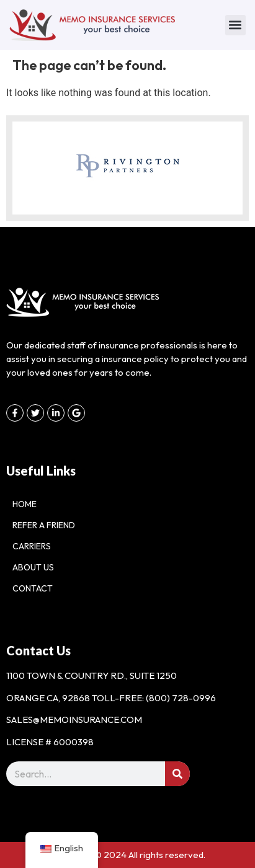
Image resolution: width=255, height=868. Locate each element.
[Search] (177, 774)
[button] (235, 25)
